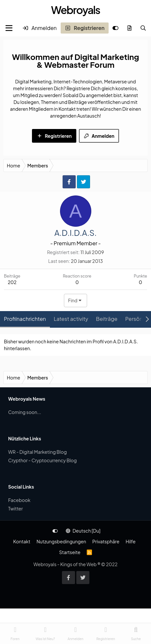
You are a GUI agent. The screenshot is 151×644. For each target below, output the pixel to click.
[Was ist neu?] (130, 28)
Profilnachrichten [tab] (25, 319)
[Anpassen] (115, 28)
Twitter (15, 508)
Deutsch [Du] (83, 531)
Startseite (70, 552)
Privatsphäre (106, 541)
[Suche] (143, 28)
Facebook (19, 500)
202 (12, 282)
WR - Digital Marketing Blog (38, 452)
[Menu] (9, 28)
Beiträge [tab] (107, 319)
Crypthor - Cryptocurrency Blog (42, 460)
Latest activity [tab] (71, 319)
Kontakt (22, 541)
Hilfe (130, 541)
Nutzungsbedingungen (61, 541)
